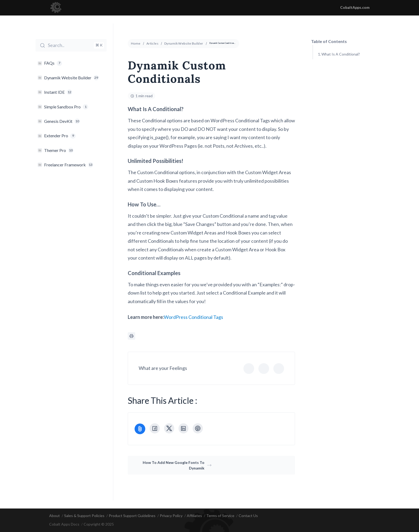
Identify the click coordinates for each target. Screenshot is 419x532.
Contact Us (248, 516)
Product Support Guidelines (132, 516)
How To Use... (333, 81)
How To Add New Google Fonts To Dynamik (177, 465)
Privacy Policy (171, 516)
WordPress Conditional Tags (193, 317)
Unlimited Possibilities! (341, 67)
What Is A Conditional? (341, 54)
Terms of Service (220, 516)
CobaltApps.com (355, 7)
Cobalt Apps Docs (64, 524)
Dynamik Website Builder (184, 43)
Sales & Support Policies (84, 516)
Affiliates (194, 516)
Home (136, 43)
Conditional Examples (339, 94)
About (55, 516)
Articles (152, 43)
